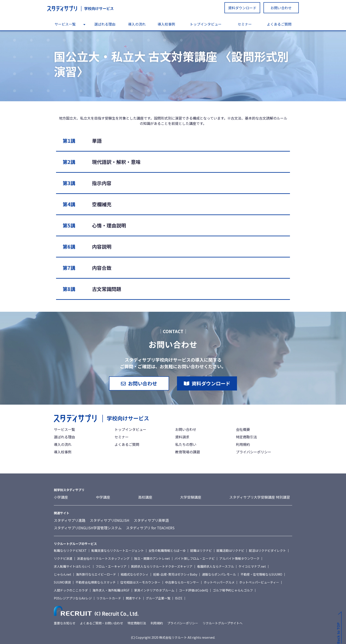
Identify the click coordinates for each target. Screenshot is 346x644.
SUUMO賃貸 (62, 582)
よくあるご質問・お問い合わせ (102, 623)
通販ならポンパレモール (219, 574)
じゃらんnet (63, 574)
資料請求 (182, 437)
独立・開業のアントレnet (152, 558)
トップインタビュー (206, 24)
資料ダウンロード (242, 8)
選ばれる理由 (105, 24)
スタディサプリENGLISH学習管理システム (88, 528)
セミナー (245, 24)
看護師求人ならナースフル (215, 566)
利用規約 (243, 444)
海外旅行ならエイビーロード (96, 574)
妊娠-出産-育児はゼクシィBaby (175, 574)
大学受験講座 (191, 497)
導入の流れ (137, 24)
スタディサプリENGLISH (110, 520)
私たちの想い (186, 444)
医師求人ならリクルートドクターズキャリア (162, 566)
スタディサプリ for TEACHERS (150, 528)
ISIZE (179, 598)
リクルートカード (109, 598)
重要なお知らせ (65, 623)
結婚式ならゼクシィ (135, 574)
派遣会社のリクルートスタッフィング (103, 558)
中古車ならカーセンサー (182, 582)
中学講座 (103, 497)
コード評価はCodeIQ (194, 590)
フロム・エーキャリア (111, 566)
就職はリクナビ (201, 550)
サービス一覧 (65, 24)
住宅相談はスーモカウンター (140, 582)
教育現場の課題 (188, 452)
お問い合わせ (281, 8)
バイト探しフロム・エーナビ (195, 558)
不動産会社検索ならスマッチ (96, 582)
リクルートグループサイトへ (223, 623)
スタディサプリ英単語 (151, 520)
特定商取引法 (246, 437)
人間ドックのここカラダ (71, 590)
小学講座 (61, 497)
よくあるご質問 (279, 24)
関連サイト (134, 598)
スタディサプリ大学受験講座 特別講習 (260, 497)
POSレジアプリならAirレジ (73, 598)
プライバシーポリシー (254, 452)
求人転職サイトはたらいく (72, 566)
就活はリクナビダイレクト (267, 550)
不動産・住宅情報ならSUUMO (261, 574)
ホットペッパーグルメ (219, 582)
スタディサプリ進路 (70, 520)
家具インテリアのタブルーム (154, 590)
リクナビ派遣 (63, 558)
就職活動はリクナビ (230, 550)
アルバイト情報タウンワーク (239, 558)
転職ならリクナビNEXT (70, 550)
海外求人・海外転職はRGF (111, 590)
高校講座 (145, 497)
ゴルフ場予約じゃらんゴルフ (233, 590)
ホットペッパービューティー (259, 582)
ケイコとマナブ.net (252, 566)
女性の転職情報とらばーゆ (167, 550)
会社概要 (243, 429)
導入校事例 (166, 24)
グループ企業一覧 (158, 598)
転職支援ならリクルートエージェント (118, 550)
